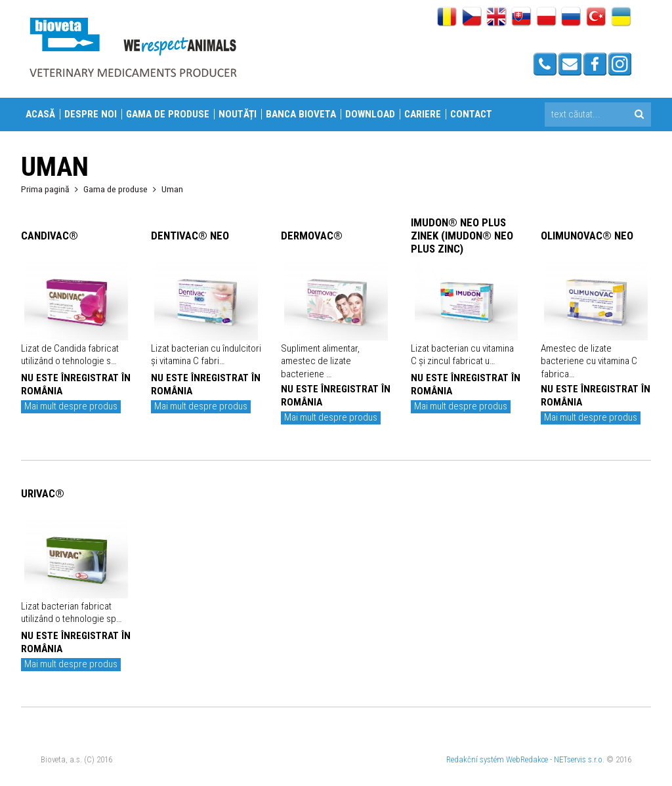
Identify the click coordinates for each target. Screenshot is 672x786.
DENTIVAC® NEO (190, 236)
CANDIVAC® (50, 236)
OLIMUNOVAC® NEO (587, 236)
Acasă (40, 114)
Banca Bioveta (301, 114)
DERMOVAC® (312, 236)
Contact (471, 114)
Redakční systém (475, 759)
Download (370, 114)
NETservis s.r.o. (579, 759)
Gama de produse (168, 114)
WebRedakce (527, 759)
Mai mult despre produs (71, 406)
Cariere (423, 114)
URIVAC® (43, 493)
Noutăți (238, 114)
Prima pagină (45, 189)
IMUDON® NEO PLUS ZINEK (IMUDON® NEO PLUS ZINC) (462, 236)
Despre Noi (91, 114)
